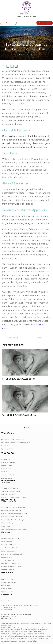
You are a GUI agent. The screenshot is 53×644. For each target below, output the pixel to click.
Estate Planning (26, 54)
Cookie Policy (7, 626)
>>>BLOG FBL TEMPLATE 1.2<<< (26, 366)
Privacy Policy (46, 623)
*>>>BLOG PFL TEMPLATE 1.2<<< (26, 402)
